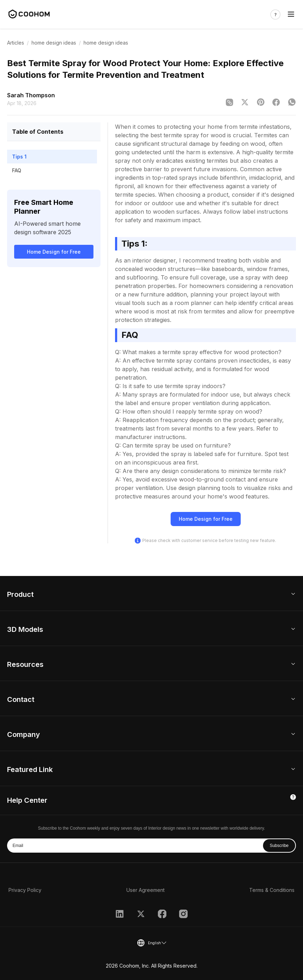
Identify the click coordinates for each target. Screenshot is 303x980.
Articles (16, 43)
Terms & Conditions (272, 890)
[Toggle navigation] (291, 14)
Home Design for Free (54, 252)
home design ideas (54, 43)
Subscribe (279, 846)
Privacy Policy (25, 890)
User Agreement (145, 890)
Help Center (27, 800)
